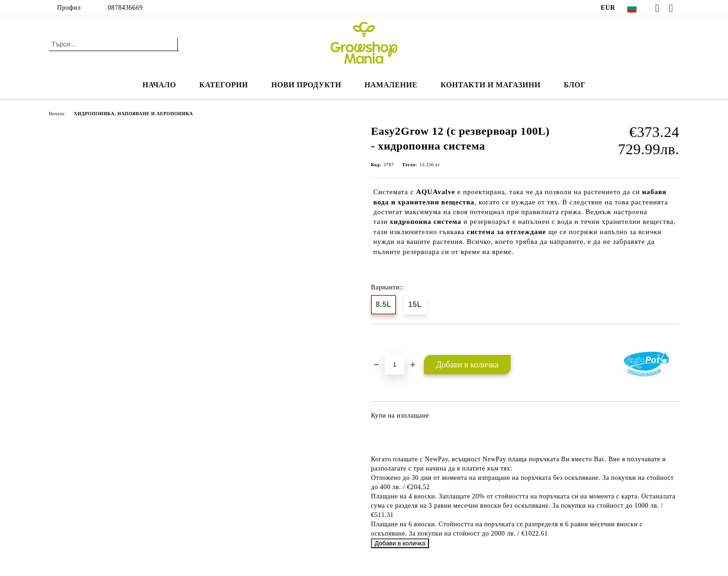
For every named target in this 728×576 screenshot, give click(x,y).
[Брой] (395, 365)
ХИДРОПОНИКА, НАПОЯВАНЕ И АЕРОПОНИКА (133, 114)
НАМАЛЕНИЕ (391, 85)
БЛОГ (575, 85)
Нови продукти (306, 85)
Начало (159, 85)
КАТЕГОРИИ (224, 85)
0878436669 (125, 8)
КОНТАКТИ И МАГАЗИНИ (491, 85)
